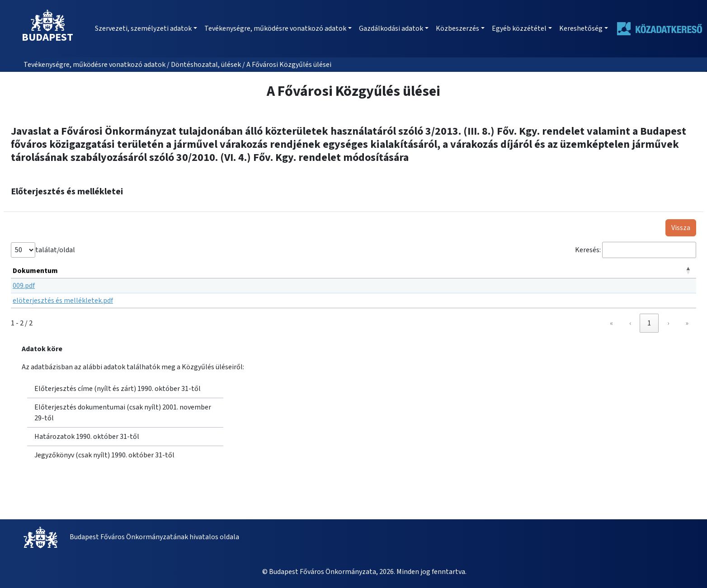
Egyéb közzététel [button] (519, 28)
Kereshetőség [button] (581, 28)
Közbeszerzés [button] (457, 28)
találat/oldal (55, 250)
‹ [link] (630, 323)
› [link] (668, 323)
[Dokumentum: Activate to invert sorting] (353, 271)
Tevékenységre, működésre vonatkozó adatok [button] (275, 28)
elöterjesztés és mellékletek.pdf (63, 301)
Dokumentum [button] (35, 271)
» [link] (687, 323)
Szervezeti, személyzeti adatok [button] (143, 28)
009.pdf (24, 286)
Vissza (681, 228)
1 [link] (649, 323)
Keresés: (588, 250)
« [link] (611, 323)
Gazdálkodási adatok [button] (391, 28)
